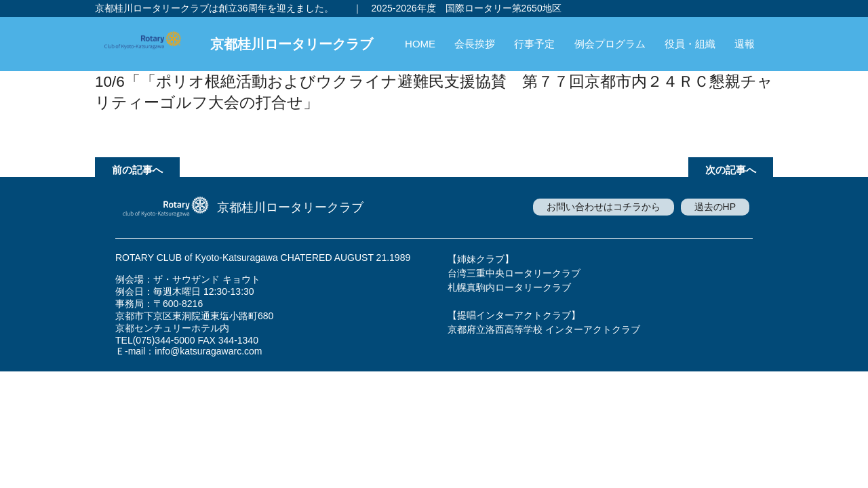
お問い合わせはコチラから (604, 207)
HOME (420, 44)
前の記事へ (137, 170)
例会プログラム (610, 44)
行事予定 (534, 44)
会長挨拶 (475, 44)
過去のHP (715, 207)
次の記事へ (731, 170)
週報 (745, 44)
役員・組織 (690, 44)
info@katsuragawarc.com (208, 351)
